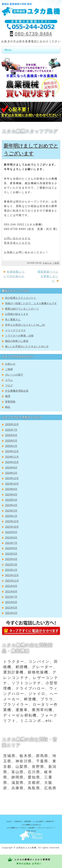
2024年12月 (12, 451)
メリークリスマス (15, 330)
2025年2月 (11, 446)
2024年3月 (11, 473)
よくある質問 (38, 821)
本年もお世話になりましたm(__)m (25, 325)
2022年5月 (11, 554)
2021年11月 (12, 581)
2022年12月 (12, 521)
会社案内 (32, 828)
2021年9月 (11, 586)
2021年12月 (12, 575)
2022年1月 (11, 570)
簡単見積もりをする (17, 243)
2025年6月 (11, 435)
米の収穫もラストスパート (21, 298)
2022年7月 (11, 543)
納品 (8, 407)
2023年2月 (11, 511)
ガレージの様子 (14, 375)
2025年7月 (11, 430)
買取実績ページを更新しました (48, 276)
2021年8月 (11, 592)
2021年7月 (11, 597)
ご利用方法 (18, 821)
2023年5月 (11, 500)
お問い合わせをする (17, 238)
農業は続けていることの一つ (22, 309)
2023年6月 (11, 495)
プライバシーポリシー (45, 828)
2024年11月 (12, 457)
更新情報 (10, 402)
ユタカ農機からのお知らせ (31, 825)
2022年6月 (11, 548)
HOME (9, 821)
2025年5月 (11, 441)
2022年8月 (11, 538)
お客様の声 (49, 821)
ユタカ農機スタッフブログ (16, 828)
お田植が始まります (17, 314)
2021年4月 (11, 613)
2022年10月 (12, 527)
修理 (8, 396)
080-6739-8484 (33, 34)
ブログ (9, 386)
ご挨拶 (56, 263)
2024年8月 (11, 468)
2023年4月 (11, 505)
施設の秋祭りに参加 (17, 341)
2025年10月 (12, 424)
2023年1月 (11, 516)
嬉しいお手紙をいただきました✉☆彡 (27, 346)
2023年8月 (11, 489)
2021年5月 (11, 608)
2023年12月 (12, 478)
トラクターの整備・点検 (19, 336)
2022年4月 (11, 559)
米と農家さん (13, 320)
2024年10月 (12, 462)
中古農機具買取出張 (17, 391)
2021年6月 (11, 602)
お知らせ (47, 263)
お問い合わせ (31, 831)
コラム (9, 380)
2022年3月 (11, 565)
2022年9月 (11, 532)
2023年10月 (12, 484)
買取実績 (28, 821)
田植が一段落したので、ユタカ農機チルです (31, 303)
